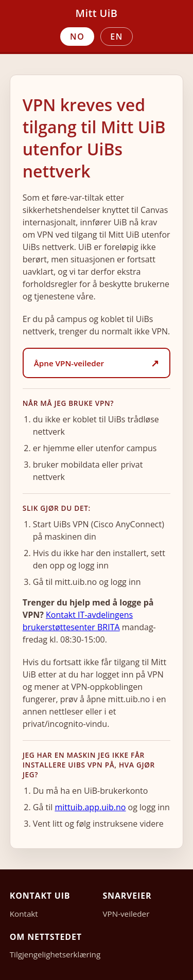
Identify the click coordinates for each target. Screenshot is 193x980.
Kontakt (24, 914)
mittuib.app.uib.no (90, 807)
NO (77, 37)
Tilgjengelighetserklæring (55, 954)
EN (117, 37)
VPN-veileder (126, 914)
